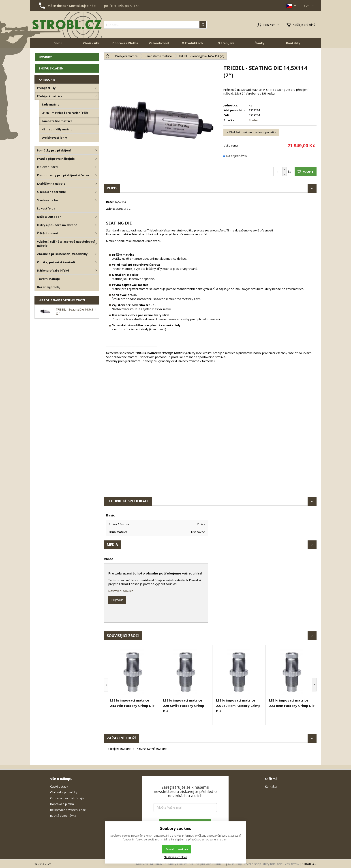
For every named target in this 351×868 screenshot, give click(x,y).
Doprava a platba (62, 804)
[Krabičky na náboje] (96, 184)
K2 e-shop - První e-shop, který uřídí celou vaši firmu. (263, 864)
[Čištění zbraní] (96, 233)
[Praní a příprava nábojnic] (96, 159)
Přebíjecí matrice (119, 749)
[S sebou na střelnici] (96, 192)
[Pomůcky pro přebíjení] (96, 150)
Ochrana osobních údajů (67, 798)
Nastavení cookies (121, 591)
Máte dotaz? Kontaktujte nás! (72, 6)
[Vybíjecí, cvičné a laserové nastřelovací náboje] (96, 244)
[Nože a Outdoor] (96, 217)
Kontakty (293, 43)
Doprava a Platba (125, 43)
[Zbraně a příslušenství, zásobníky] (96, 254)
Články (259, 43)
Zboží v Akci (92, 43)
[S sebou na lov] (96, 200)
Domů (58, 43)
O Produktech (192, 43)
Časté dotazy (59, 786)
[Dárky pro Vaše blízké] (96, 270)
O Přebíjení (226, 43)
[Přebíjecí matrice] (96, 96)
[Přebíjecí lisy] (96, 88)
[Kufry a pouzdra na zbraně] (96, 225)
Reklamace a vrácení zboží (68, 810)
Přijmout (117, 600)
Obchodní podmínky (64, 792)
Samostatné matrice (152, 749)
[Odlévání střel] (96, 167)
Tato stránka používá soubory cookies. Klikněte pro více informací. (180, 864)
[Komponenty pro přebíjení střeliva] (96, 175)
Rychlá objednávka (63, 816)
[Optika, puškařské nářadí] (96, 262)
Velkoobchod (159, 43)
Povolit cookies (177, 849)
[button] (106, 685)
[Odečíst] (285, 174)
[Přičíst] (285, 169)
